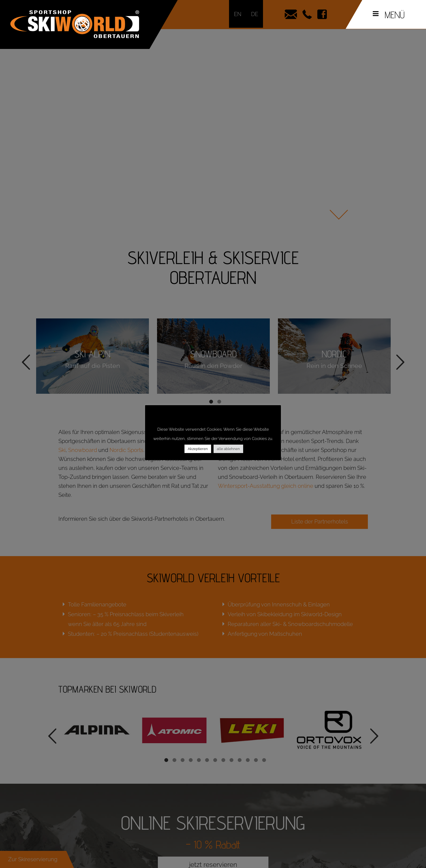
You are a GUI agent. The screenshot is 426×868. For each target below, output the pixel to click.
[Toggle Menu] (376, 14)
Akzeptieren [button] (198, 449)
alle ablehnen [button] (228, 449)
